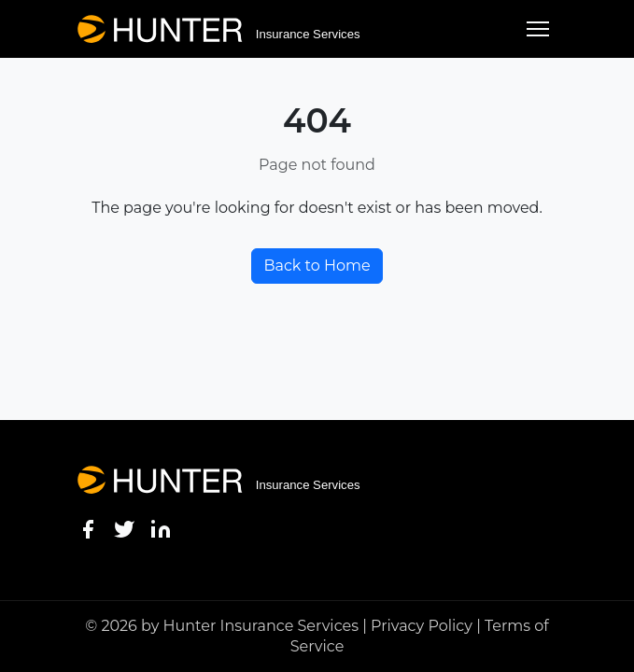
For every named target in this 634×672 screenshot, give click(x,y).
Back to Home (317, 266)
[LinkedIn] (161, 529)
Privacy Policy (422, 626)
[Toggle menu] (538, 29)
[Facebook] (88, 529)
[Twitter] (124, 529)
